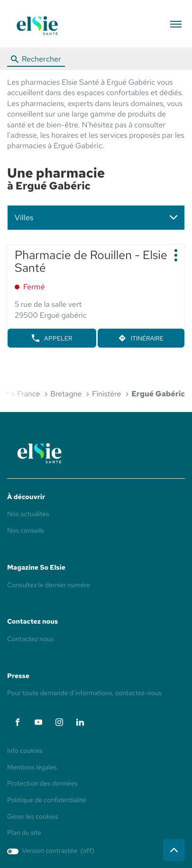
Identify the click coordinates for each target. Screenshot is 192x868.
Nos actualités (28, 514)
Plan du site (24, 833)
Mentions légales (32, 768)
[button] (176, 24)
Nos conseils (26, 531)
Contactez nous (30, 639)
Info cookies (25, 752)
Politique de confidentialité (47, 801)
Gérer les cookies (32, 817)
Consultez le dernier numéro (49, 585)
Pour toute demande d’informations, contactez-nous (84, 693)
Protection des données (42, 784)
